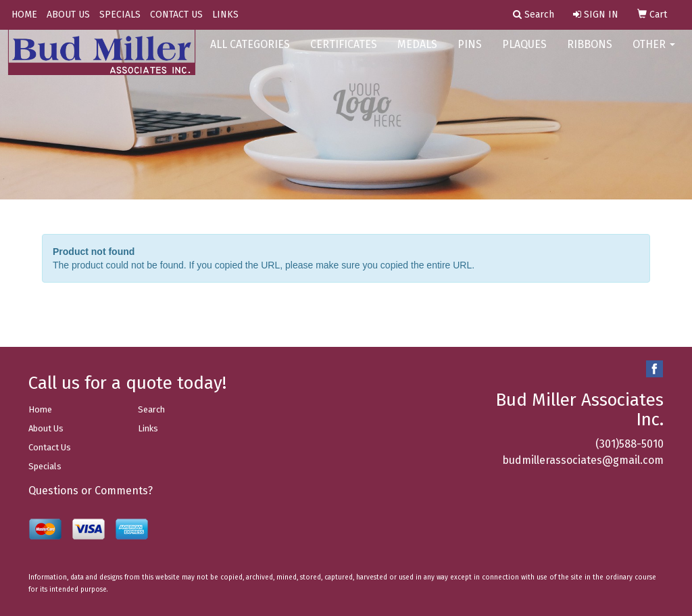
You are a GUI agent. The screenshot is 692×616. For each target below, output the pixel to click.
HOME (24, 15)
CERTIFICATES (344, 54)
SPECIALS (120, 15)
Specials (45, 466)
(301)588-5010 (629, 444)
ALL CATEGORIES (250, 54)
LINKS (225, 15)
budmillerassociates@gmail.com (583, 460)
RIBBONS (590, 54)
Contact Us (50, 447)
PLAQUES (524, 54)
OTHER (654, 54)
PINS (470, 54)
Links (148, 428)
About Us (46, 428)
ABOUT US (68, 15)
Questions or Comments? (91, 491)
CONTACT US (176, 15)
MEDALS (417, 54)
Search (151, 409)
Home (40, 409)
